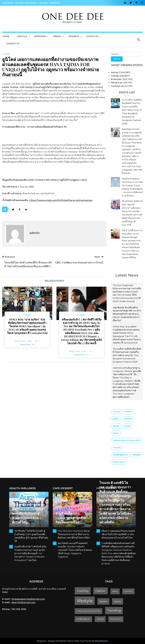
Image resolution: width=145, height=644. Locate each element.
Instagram (31, 3)
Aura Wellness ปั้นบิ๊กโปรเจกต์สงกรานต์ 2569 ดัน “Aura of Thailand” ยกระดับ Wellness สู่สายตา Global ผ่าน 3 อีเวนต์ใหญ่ (28, 511)
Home (6, 36)
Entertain (40, 36)
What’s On (92, 36)
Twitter (19, 3)
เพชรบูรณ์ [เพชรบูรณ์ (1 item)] (136, 455)
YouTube (43, 3)
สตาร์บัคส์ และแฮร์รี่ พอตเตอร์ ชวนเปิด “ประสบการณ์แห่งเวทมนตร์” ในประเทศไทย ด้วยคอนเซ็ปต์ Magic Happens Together (75, 550)
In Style (6, 54)
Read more (26, 344)
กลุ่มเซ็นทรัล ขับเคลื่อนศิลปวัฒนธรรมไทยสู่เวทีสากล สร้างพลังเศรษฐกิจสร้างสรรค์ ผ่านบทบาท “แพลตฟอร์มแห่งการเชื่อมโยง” (127, 314)
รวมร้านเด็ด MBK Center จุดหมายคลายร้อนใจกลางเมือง (71, 518)
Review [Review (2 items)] (128, 426)
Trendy (57, 36)
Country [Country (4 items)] (116, 412)
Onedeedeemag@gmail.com (28, 599)
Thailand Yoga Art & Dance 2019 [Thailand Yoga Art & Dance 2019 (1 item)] (126, 440)
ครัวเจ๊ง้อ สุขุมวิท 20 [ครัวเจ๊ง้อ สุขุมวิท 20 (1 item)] (120, 455)
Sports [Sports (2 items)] (116, 433)
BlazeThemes (101, 641)
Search (117, 59)
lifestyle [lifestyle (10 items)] (116, 426)
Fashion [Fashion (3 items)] (129, 412)
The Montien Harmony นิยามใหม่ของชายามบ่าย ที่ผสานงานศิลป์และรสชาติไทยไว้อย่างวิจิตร (74, 534)
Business (74, 36)
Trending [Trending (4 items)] (117, 448)
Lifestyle (22, 36)
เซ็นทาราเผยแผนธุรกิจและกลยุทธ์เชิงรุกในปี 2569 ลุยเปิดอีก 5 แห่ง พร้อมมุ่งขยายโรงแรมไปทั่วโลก (118, 534)
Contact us (13, 44)
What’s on (117, 83)
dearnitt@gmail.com (24, 602)
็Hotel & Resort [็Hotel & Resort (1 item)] (119, 462)
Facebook (8, 3)
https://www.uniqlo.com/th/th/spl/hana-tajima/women (61, 200)
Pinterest (55, 3)
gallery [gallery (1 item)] (116, 419)
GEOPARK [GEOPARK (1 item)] (128, 419)
